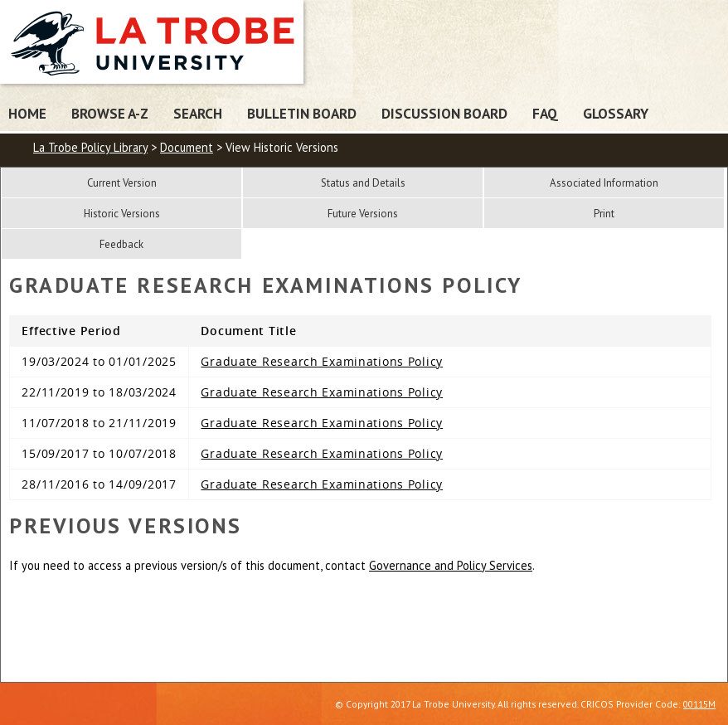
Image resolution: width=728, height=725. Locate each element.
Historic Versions (122, 214)
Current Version (122, 183)
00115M (699, 704)
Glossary (616, 113)
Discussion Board (444, 113)
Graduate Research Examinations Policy (322, 361)
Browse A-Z (110, 113)
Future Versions (363, 214)
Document (187, 147)
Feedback (121, 244)
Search (198, 113)
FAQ (545, 113)
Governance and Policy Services (451, 565)
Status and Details (363, 183)
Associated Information (604, 183)
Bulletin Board (302, 113)
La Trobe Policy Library (90, 147)
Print (604, 214)
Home (27, 113)
